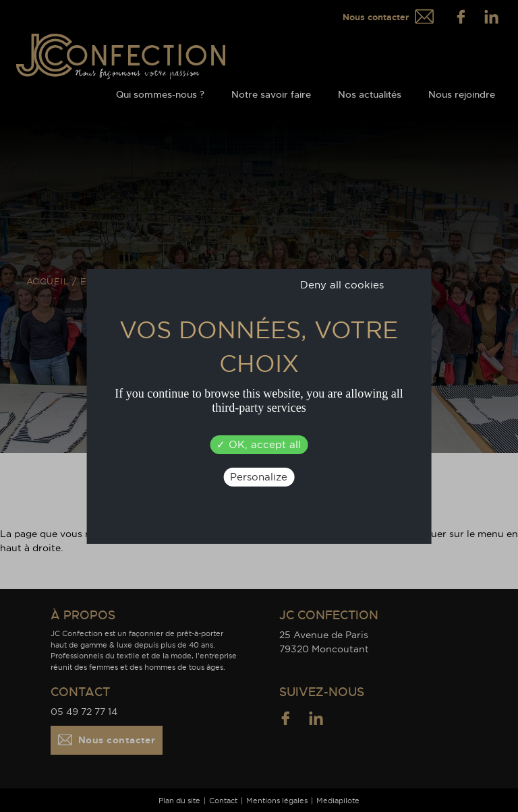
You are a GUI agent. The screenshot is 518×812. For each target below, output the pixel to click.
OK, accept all (259, 444)
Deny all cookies (342, 285)
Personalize (259, 477)
